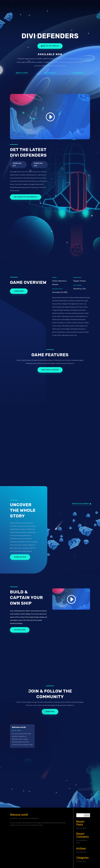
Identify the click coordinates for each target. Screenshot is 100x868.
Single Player (22, 73)
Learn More (19, 291)
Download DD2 (38, 165)
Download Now (20, 557)
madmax (15, 813)
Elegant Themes (24, 865)
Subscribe (50, 712)
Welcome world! (19, 727)
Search (87, 810)
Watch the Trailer (51, 46)
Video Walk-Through (50, 370)
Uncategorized (33, 813)
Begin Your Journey (81, 504)
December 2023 (81, 847)
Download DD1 (17, 165)
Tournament (78, 73)
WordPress (43, 865)
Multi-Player (50, 73)
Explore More (20, 630)
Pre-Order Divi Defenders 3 (26, 197)
